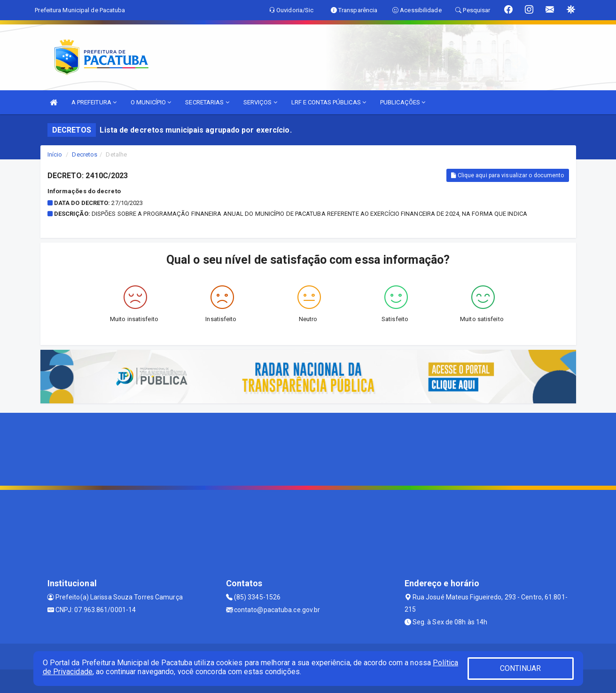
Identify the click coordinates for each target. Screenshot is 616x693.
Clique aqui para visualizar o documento (507, 175)
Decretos (85, 154)
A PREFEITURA (94, 102)
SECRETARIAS (207, 102)
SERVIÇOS (260, 102)
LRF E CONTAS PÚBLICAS (329, 102)
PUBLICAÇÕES (403, 102)
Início (55, 154)
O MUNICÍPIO (151, 102)
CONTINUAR (521, 668)
